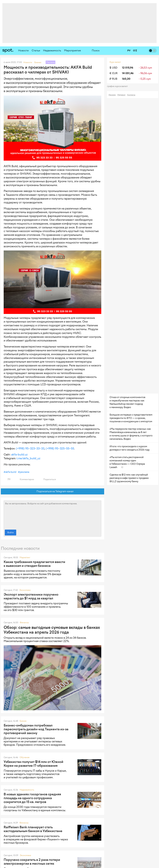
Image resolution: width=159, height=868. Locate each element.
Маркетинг (25, 557)
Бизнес (23, 721)
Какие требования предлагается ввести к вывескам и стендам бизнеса (34, 564)
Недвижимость (52, 50)
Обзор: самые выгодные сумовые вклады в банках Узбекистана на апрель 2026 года (52, 630)
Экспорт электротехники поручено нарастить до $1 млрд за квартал (31, 596)
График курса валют (118, 86)
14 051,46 (128, 73)
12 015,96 (128, 68)
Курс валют (115, 62)
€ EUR (114, 73)
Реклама (112, 95)
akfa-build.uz (19, 455)
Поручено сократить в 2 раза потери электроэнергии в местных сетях (32, 862)
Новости (23, 50)
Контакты (131, 95)
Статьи (36, 50)
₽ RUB (113, 79)
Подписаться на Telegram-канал (53, 491)
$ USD (113, 68)
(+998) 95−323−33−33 (30, 448)
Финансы (24, 623)
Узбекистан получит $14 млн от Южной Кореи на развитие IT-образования (33, 764)
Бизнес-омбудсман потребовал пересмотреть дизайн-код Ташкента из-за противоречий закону (36, 729)
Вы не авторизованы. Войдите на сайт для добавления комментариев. (52, 514)
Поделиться (48, 479)
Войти (10, 533)
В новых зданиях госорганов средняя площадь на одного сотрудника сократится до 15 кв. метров (32, 798)
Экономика (25, 590)
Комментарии (25, 479)
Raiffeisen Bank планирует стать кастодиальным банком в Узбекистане (33, 829)
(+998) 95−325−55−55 (60, 448)
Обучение (24, 757)
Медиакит (121, 95)
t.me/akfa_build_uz (28, 458)
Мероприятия (73, 50)
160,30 (126, 79)
